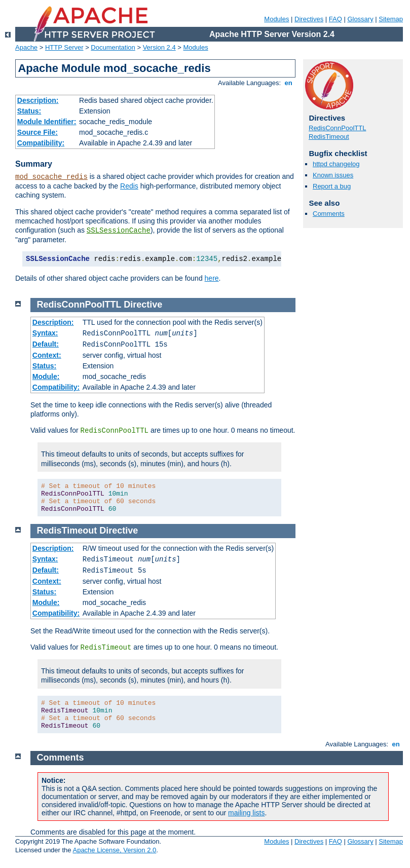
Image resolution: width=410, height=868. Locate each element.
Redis (129, 186)
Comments (329, 214)
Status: (29, 111)
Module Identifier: (47, 122)
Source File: (38, 132)
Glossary (360, 19)
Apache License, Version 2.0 (114, 850)
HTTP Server (64, 47)
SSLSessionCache (119, 231)
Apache (26, 47)
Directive (143, 305)
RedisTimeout (329, 137)
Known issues (333, 175)
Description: (38, 100)
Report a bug (332, 186)
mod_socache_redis (51, 177)
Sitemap (391, 19)
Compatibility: (41, 143)
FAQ (336, 19)
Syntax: (45, 333)
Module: (46, 376)
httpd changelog (336, 164)
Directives (309, 19)
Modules (276, 19)
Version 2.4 (159, 47)
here (212, 278)
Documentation (113, 47)
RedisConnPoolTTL (337, 128)
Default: (46, 344)
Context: (47, 355)
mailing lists (246, 813)
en (288, 83)
